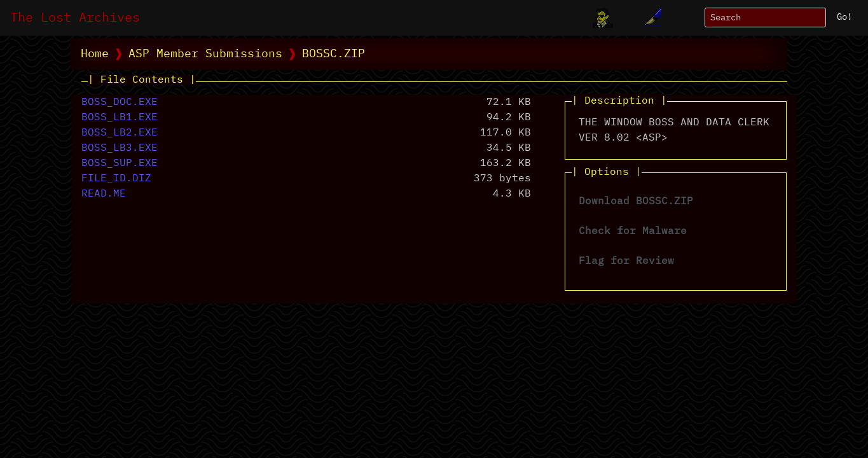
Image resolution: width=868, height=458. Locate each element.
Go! (844, 17)
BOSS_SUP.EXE (120, 163)
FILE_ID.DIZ (116, 179)
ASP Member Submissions (205, 54)
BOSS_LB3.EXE (120, 148)
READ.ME (104, 194)
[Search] (765, 17)
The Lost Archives (75, 18)
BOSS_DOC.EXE (120, 102)
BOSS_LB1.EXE (120, 118)
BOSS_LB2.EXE (120, 133)
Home (95, 54)
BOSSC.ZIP (334, 54)
